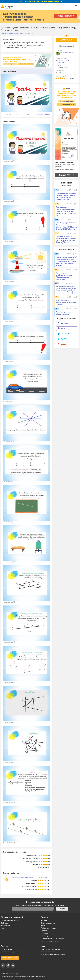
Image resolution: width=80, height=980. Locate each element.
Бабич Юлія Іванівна (67, 52)
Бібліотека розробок (48, 923)
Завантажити (67, 40)
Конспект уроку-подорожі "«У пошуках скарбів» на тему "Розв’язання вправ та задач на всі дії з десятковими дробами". (66, 261)
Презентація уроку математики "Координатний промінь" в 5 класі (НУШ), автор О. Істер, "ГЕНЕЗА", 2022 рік (66, 211)
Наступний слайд (44, 114)
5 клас (67, 60)
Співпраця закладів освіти (11, 952)
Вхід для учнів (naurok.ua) (50, 949)
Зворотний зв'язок (10, 958)
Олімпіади (45, 936)
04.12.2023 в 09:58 (41, 878)
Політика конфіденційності (37, 976)
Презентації (60, 62)
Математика (60, 60)
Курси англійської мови (50, 941)
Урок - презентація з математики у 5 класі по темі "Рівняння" (66, 302)
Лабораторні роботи (48, 928)
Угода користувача (7, 976)
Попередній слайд (10, 114)
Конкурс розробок (18, 15)
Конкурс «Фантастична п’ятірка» (53, 954)
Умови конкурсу (65, 16)
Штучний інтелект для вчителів (52, 938)
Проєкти (44, 931)
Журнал (44, 920)
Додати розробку (67, 175)
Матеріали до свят (48, 952)
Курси (3, 928)
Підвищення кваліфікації (10, 920)
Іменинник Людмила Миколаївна (23, 878)
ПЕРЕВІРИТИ (62, 909)
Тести (43, 926)
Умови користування (21, 976)
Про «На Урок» (6, 949)
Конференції (6, 926)
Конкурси (45, 933)
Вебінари (4, 923)
